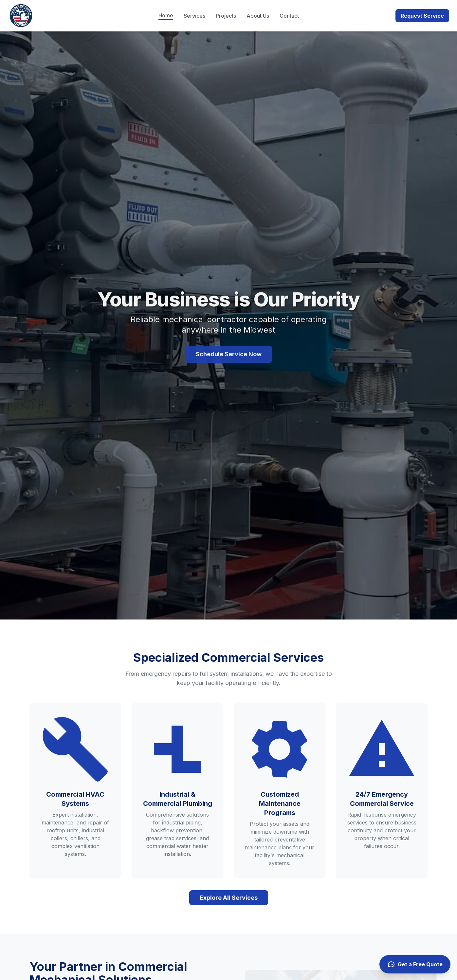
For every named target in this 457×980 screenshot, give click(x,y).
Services (194, 16)
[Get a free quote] (415, 964)
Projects (226, 16)
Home (166, 15)
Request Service (422, 16)
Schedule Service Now (229, 357)
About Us (258, 16)
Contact (289, 16)
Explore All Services (229, 898)
